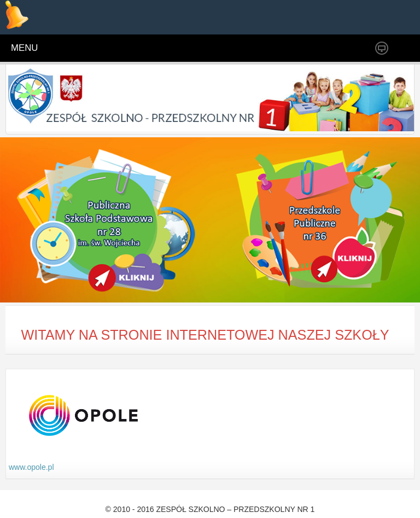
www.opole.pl (31, 467)
